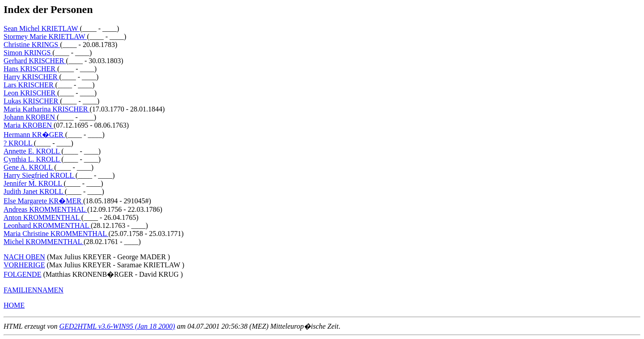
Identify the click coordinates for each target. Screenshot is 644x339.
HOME (14, 305)
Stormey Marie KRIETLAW (45, 36)
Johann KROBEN (30, 117)
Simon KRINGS (28, 53)
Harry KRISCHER (31, 77)
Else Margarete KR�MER (43, 201)
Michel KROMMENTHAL (44, 242)
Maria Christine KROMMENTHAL (56, 234)
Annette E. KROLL (32, 151)
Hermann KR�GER (34, 135)
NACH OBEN (24, 257)
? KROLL (19, 143)
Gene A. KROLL (29, 167)
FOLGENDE (22, 274)
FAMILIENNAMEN (34, 290)
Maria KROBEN (29, 125)
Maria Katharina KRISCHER (47, 109)
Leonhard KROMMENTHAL (47, 225)
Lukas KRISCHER (32, 101)
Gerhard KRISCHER (35, 61)
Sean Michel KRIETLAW (42, 28)
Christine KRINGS (32, 45)
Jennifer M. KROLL (34, 183)
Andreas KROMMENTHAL (45, 209)
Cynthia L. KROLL (32, 159)
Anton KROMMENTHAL (42, 217)
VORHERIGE (24, 265)
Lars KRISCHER (30, 85)
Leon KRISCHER (30, 93)
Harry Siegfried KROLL (40, 175)
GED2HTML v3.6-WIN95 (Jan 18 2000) (117, 326)
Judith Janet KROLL (34, 191)
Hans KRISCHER (30, 69)
